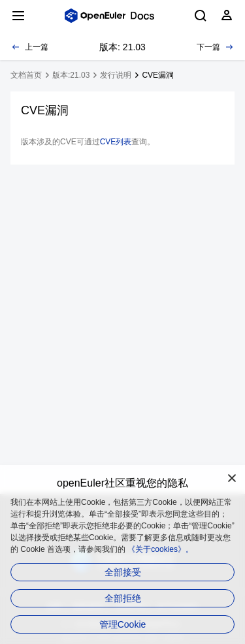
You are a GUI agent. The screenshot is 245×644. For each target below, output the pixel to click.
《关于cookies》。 (160, 549)
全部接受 (123, 572)
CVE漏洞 (158, 75)
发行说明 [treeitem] (116, 75)
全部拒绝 (123, 598)
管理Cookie (123, 624)
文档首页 (26, 75)
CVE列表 (116, 142)
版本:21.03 (71, 75)
